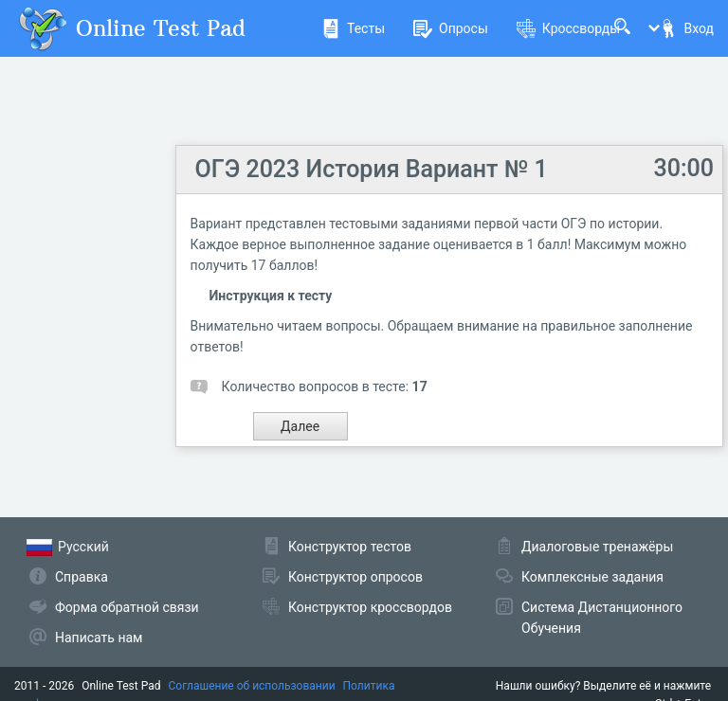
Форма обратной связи (127, 607)
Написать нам (99, 638)
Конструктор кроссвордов (370, 607)
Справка (82, 577)
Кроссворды (568, 28)
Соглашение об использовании (252, 686)
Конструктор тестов (350, 547)
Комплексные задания (592, 577)
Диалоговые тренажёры (597, 547)
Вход (686, 28)
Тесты (353, 28)
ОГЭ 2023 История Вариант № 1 (372, 169)
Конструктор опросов (355, 577)
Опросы (451, 28)
